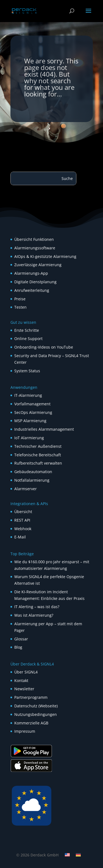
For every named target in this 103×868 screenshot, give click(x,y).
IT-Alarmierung (28, 395)
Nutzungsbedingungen (36, 714)
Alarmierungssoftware (35, 248)
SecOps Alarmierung (33, 412)
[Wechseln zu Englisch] (67, 855)
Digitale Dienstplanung (35, 282)
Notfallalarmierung (32, 480)
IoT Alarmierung (29, 438)
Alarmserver (26, 489)
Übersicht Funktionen (34, 239)
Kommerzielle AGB (31, 723)
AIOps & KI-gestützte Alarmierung (45, 256)
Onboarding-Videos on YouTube (44, 347)
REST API (22, 520)
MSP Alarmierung (30, 421)
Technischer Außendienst (38, 446)
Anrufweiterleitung (32, 290)
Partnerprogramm (31, 697)
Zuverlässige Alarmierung (38, 265)
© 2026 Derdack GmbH (37, 855)
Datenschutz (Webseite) (36, 706)
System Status (27, 371)
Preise (20, 299)
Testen (20, 307)
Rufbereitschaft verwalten (38, 463)
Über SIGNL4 (26, 672)
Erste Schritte (27, 330)
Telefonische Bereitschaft (38, 455)
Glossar (21, 639)
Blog (18, 647)
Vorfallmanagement (32, 404)
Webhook (23, 529)
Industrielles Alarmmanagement (44, 429)
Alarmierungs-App (31, 273)
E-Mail (20, 537)
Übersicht (23, 512)
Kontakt (21, 680)
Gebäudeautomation (33, 472)
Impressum (25, 731)
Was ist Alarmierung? (34, 615)
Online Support (28, 339)
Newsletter (24, 689)
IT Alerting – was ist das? (37, 607)
